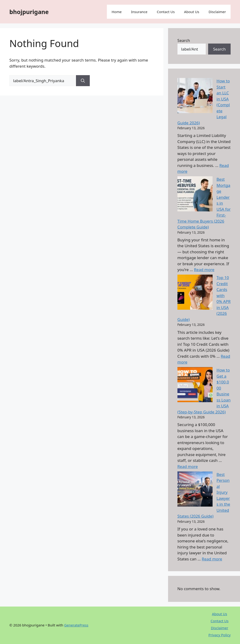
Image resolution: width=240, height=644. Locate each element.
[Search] (83, 81)
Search (184, 40)
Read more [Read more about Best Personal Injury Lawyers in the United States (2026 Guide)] (212, 559)
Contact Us (166, 12)
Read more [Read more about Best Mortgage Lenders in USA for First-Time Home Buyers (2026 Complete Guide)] (204, 270)
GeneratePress (76, 625)
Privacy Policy (219, 635)
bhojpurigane (29, 12)
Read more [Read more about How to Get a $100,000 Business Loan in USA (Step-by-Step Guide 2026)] (188, 466)
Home (117, 12)
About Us (192, 12)
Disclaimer (217, 12)
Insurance (139, 12)
